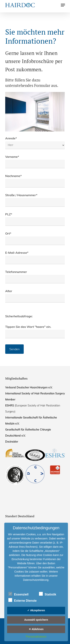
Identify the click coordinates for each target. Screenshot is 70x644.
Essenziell (18, 594)
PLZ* (35, 219)
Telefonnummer (35, 277)
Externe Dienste (22, 600)
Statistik (48, 594)
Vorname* (35, 162)
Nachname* (35, 181)
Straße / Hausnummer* (35, 200)
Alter (35, 296)
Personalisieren (36, 637)
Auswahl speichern (36, 620)
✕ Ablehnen (36, 629)
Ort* (35, 238)
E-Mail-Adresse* (35, 257)
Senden (14, 349)
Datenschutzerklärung (36, 580)
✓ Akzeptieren (36, 610)
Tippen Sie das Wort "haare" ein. (28, 327)
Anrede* (35, 143)
